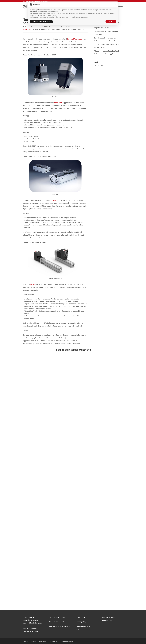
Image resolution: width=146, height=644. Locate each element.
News (71, 27)
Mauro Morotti (31, 27)
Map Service (107, 620)
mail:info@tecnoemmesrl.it (59, 626)
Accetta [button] (111, 22)
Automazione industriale (58, 27)
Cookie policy (81, 622)
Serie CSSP (58, 103)
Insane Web (68, 641)
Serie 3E (33, 284)
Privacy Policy (99, 65)
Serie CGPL (56, 200)
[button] (115, 4)
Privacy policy (81, 617)
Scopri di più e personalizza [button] (41, 22)
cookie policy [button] (55, 12)
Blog (31, 29)
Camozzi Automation (75, 39)
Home (25, 29)
